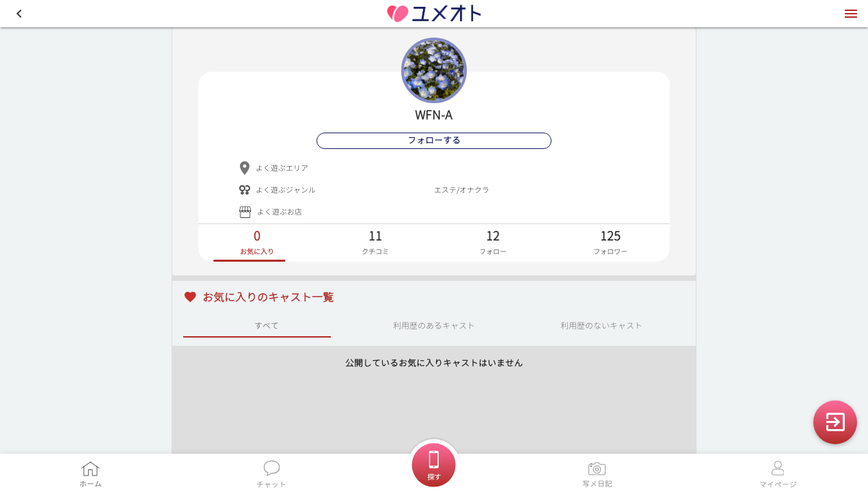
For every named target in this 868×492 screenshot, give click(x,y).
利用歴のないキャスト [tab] (601, 325)
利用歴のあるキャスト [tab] (434, 325)
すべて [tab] (267, 325)
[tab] (257, 243)
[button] (19, 14)
